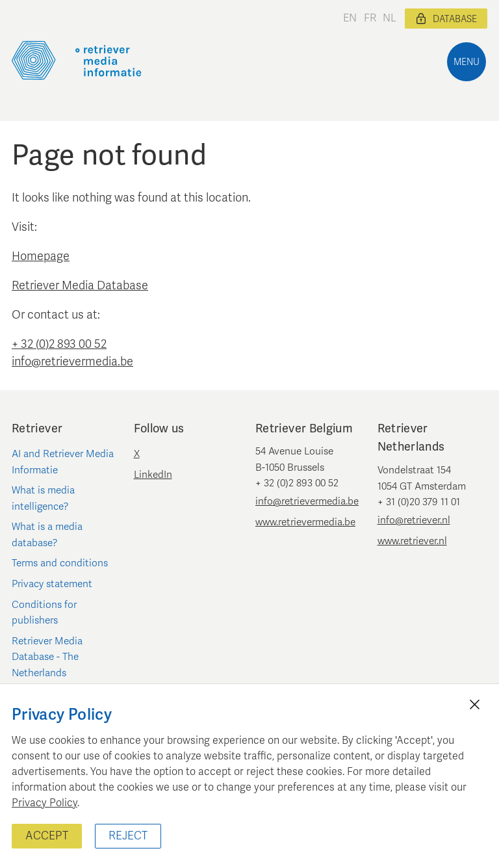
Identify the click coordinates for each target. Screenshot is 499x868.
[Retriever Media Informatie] (77, 60)
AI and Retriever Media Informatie (63, 462)
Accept (47, 836)
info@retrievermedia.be (72, 362)
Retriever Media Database (80, 285)
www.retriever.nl (412, 541)
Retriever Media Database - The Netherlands (47, 657)
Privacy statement (52, 584)
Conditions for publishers (44, 612)
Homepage (41, 256)
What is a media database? (47, 534)
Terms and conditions (60, 563)
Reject (128, 836)
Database (446, 19)
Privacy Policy (45, 803)
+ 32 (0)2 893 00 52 (59, 344)
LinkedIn (153, 475)
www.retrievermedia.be (305, 522)
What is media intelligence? (43, 498)
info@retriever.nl (414, 520)
